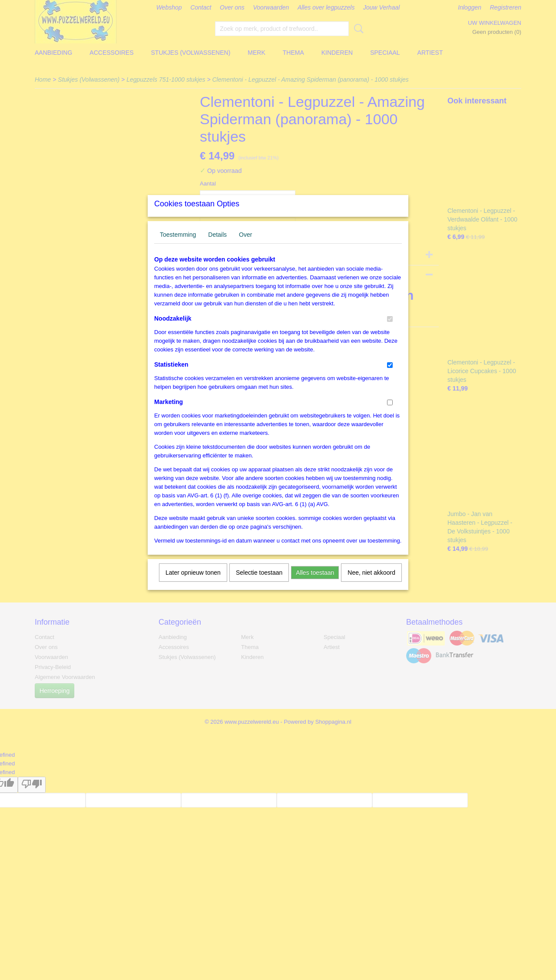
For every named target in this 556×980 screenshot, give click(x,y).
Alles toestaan (315, 584)
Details (217, 246)
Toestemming (178, 246)
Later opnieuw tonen (193, 584)
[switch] (390, 330)
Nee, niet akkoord (371, 584)
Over (245, 246)
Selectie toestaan (259, 584)
